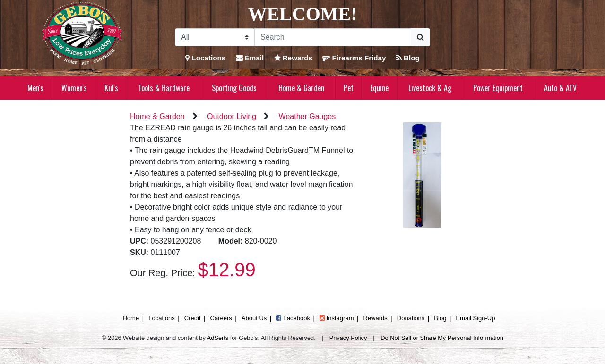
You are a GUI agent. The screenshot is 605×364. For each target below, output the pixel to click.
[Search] (333, 37)
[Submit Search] (420, 37)
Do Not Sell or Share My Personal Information (442, 338)
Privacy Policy (348, 338)
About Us (254, 318)
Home (131, 318)
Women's (74, 88)
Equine (379, 88)
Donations (411, 318)
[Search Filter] (215, 37)
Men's (35, 88)
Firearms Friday (354, 58)
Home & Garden (301, 88)
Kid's (111, 88)
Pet (349, 88)
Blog (408, 58)
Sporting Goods (234, 88)
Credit (193, 318)
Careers (221, 318)
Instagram (337, 318)
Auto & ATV (560, 88)
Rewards (294, 58)
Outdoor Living (232, 116)
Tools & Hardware (164, 88)
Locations (205, 58)
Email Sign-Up (475, 318)
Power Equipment (498, 88)
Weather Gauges (307, 116)
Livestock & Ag (430, 88)
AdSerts (218, 338)
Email (250, 58)
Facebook (293, 318)
